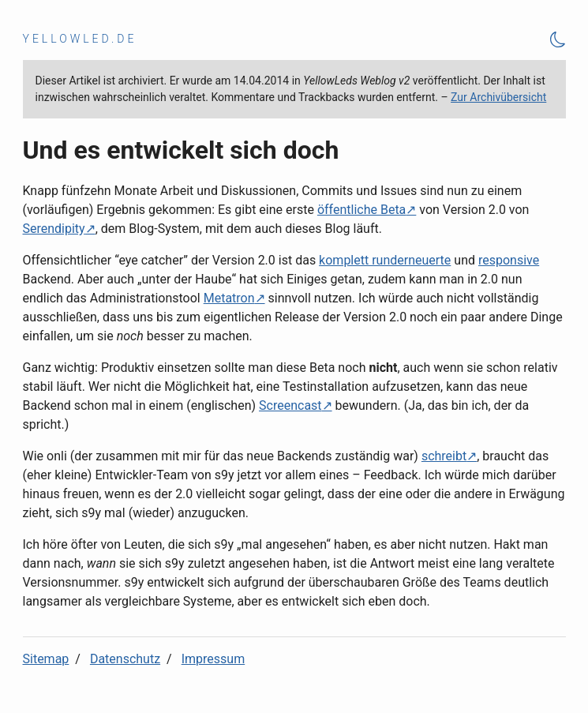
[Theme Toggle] (558, 39)
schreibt (444, 456)
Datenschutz (125, 659)
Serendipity (54, 229)
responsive (509, 260)
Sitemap (46, 659)
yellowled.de (80, 39)
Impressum (213, 659)
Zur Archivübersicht (498, 97)
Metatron (229, 298)
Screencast (290, 405)
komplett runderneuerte (385, 260)
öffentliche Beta (361, 210)
